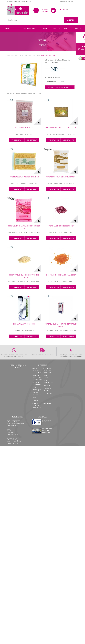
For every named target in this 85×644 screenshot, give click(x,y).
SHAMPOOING (38, 385)
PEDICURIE (48, 388)
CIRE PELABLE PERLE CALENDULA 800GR (61, 275)
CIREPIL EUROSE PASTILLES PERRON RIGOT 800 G (24, 227)
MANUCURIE (48, 373)
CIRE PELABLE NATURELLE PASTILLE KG (24, 177)
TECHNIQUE (37, 390)
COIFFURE (35, 368)
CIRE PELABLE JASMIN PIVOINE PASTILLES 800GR (61, 325)
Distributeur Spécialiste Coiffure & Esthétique (19, 1)
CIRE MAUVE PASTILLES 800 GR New (61, 226)
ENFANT (36, 398)
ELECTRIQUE (37, 395)
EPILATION (47, 370)
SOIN (35, 387)
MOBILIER (35, 403)
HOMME (36, 400)
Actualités (42, 417)
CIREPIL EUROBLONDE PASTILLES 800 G (61, 177)
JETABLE (47, 380)
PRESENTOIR (48, 393)
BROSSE (36, 392)
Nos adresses (18, 417)
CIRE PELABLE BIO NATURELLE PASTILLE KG (61, 128)
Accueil (8, 56)
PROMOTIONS (47, 403)
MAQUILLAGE (48, 383)
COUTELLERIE (38, 373)
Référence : (48, 63)
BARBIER (36, 370)
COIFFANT (36, 375)
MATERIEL (36, 382)
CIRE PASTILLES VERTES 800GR (24, 324)
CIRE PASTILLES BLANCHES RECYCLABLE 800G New (24, 276)
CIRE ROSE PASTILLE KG (24, 128)
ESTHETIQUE (47, 368)
